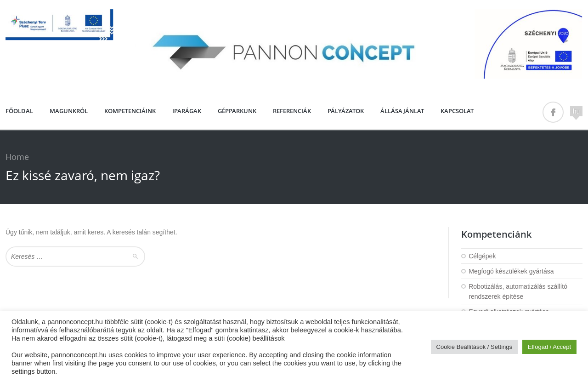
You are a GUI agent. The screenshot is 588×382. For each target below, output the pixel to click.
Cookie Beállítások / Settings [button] (474, 347)
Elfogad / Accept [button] (549, 347)
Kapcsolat (457, 111)
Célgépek (482, 256)
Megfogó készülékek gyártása (511, 271)
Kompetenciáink (130, 111)
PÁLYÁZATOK (346, 111)
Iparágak (187, 111)
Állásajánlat (402, 111)
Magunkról (69, 111)
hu (577, 111)
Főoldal (19, 111)
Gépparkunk (237, 111)
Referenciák (292, 111)
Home (17, 157)
